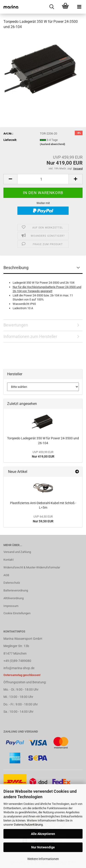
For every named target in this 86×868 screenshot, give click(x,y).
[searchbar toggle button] (52, 7)
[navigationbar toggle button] (79, 7)
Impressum (11, 606)
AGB (6, 575)
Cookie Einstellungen (17, 613)
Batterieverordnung (16, 590)
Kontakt (8, 560)
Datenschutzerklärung (28, 825)
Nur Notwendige (43, 847)
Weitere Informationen (43, 859)
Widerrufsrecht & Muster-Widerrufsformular (32, 567)
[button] (10, 179)
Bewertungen (16, 325)
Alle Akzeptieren (43, 834)
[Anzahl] (43, 179)
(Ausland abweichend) (53, 144)
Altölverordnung (14, 598)
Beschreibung (16, 268)
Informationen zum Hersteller (30, 336)
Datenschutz (12, 583)
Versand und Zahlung (17, 552)
